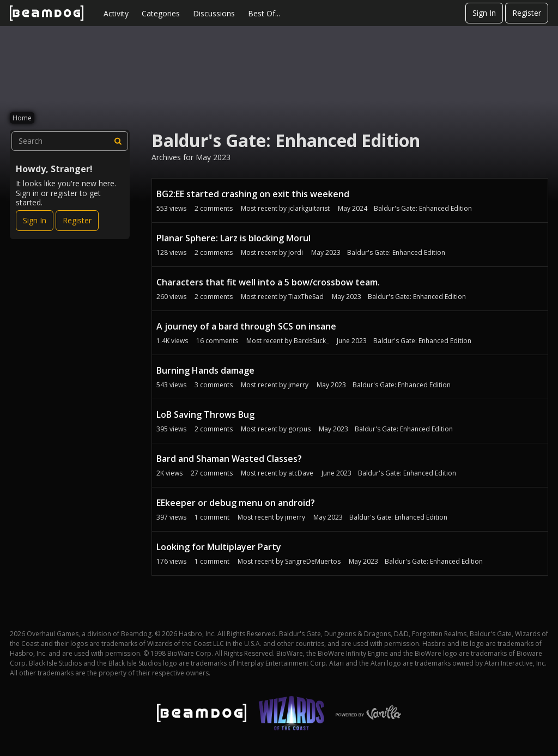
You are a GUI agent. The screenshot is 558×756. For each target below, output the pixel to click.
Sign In (484, 13)
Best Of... (264, 13)
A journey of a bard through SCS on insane (246, 326)
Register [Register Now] (77, 220)
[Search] (118, 141)
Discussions (214, 13)
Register (527, 13)
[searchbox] (70, 141)
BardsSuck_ (311, 341)
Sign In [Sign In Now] (35, 220)
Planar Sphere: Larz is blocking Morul (233, 238)
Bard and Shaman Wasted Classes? (229, 459)
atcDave (301, 473)
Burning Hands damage (205, 370)
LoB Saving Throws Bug (205, 414)
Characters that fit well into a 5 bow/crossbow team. (268, 282)
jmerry (298, 385)
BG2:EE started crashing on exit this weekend (253, 194)
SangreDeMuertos (313, 561)
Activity (116, 13)
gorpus (299, 429)
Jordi (296, 252)
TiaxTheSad (306, 297)
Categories (161, 13)
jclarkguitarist (309, 208)
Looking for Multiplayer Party (219, 547)
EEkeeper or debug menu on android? (236, 503)
